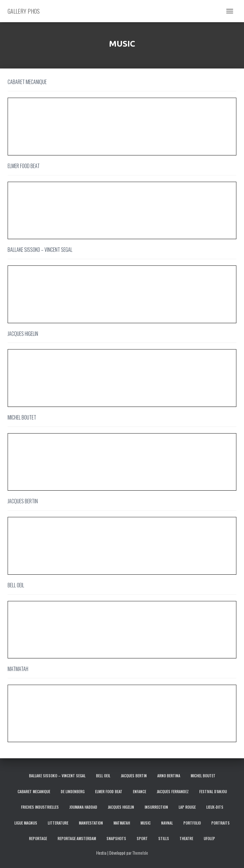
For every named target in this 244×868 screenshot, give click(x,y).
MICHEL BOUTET (203, 776)
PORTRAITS (220, 823)
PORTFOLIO (192, 823)
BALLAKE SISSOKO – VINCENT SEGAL (57, 776)
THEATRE (186, 838)
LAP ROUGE (187, 807)
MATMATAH (122, 823)
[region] (122, 127)
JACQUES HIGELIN (121, 807)
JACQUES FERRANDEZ (173, 791)
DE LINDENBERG (73, 791)
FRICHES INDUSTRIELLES (40, 807)
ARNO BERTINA (169, 776)
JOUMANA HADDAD (83, 807)
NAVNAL (167, 823)
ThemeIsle (140, 853)
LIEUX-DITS (215, 807)
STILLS (164, 838)
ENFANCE (139, 791)
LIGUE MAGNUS (26, 823)
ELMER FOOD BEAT (109, 791)
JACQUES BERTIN (134, 776)
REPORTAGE (38, 838)
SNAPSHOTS (116, 838)
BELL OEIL (103, 776)
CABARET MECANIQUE (34, 791)
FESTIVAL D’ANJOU (213, 791)
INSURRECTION (156, 807)
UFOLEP (209, 838)
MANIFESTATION (91, 823)
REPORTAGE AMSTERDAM (77, 838)
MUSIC (146, 823)
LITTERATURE (58, 823)
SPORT (142, 838)
